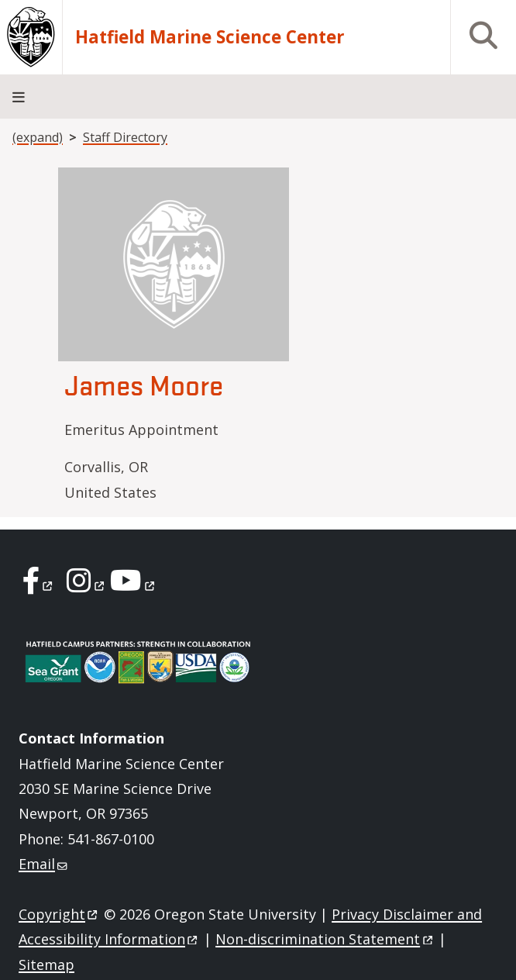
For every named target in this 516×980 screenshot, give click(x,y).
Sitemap (46, 964)
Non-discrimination (325, 939)
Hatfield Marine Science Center (210, 37)
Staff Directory (125, 137)
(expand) (38, 137)
